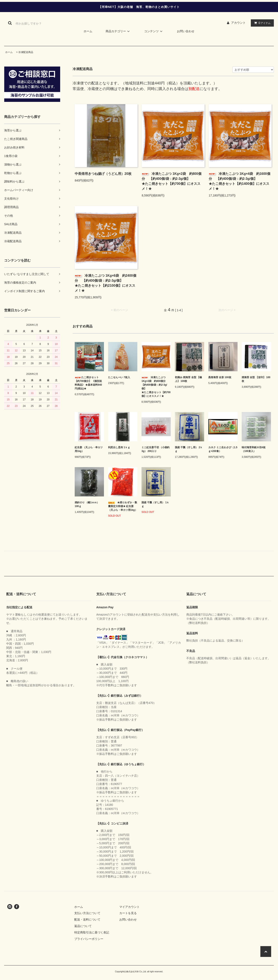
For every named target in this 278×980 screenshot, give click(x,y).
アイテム (261, 23)
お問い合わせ (186, 31)
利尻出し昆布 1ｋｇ (119, 447)
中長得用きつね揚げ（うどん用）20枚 (103, 174)
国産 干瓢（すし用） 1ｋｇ (155, 504)
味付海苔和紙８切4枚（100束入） (254, 449)
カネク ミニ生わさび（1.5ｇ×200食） (223, 449)
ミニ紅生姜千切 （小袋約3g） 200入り (155, 449)
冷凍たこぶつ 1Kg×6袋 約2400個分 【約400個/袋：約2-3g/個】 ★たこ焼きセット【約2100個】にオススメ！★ (106, 283)
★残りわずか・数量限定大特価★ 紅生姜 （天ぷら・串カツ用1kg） (123, 506)
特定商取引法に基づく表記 (92, 932)
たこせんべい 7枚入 (119, 377)
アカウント (238, 23)
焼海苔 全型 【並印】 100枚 (256, 379)
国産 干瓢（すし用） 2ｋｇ (189, 449)
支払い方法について (87, 913)
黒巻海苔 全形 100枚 (220, 377)
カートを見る (128, 913)
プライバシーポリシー (89, 939)
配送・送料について (87, 920)
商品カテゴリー (118, 31)
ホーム (88, 31)
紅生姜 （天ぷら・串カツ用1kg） (89, 449)
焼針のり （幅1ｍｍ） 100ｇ (87, 504)
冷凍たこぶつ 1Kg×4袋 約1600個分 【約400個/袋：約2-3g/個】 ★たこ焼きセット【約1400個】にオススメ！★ (240, 181)
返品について (83, 926)
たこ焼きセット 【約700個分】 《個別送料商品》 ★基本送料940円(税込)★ (88, 383)
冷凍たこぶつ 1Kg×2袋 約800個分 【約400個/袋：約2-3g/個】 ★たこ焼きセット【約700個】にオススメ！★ (173, 181)
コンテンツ (154, 31)
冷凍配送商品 (26, 52)
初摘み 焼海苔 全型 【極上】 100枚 (188, 379)
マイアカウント (129, 907)
